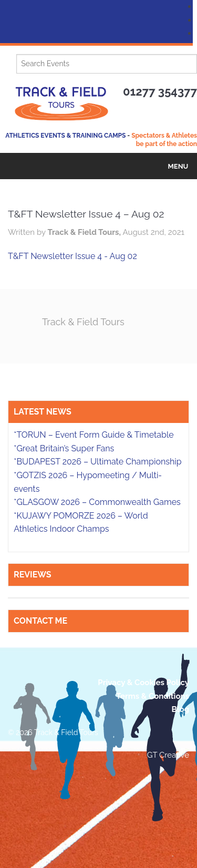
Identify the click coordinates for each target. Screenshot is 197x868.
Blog (180, 709)
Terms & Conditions (153, 696)
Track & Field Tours (83, 322)
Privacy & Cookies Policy (143, 683)
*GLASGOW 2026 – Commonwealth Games (97, 502)
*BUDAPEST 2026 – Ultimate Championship (97, 462)
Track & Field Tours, (85, 232)
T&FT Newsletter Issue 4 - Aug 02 (72, 256)
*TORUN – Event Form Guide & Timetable (94, 435)
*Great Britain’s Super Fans (64, 448)
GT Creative (168, 755)
